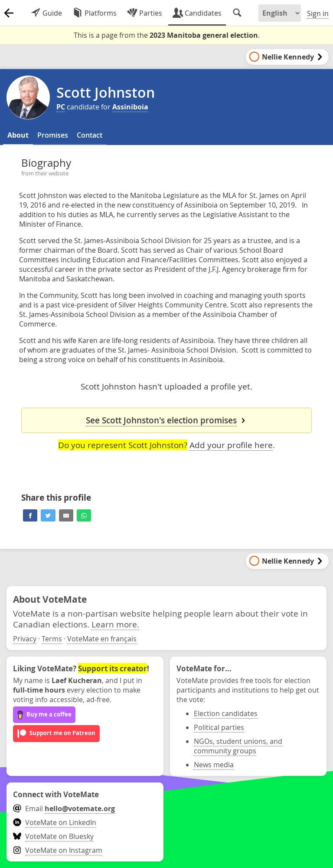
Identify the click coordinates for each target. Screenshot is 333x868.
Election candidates (226, 713)
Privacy (25, 639)
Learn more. (115, 624)
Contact (90, 135)
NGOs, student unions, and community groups (238, 746)
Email (64, 809)
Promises (53, 135)
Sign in (318, 13)
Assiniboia (130, 107)
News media (214, 765)
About (18, 135)
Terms (52, 639)
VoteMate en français (102, 639)
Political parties (219, 727)
